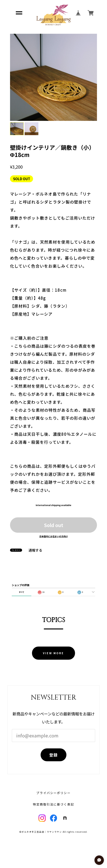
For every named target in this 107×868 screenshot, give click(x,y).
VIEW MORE (53, 653)
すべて (22, 592)
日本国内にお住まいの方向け (54, 536)
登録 (53, 755)
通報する (35, 550)
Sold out (54, 525)
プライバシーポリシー (53, 793)
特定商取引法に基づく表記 (53, 804)
